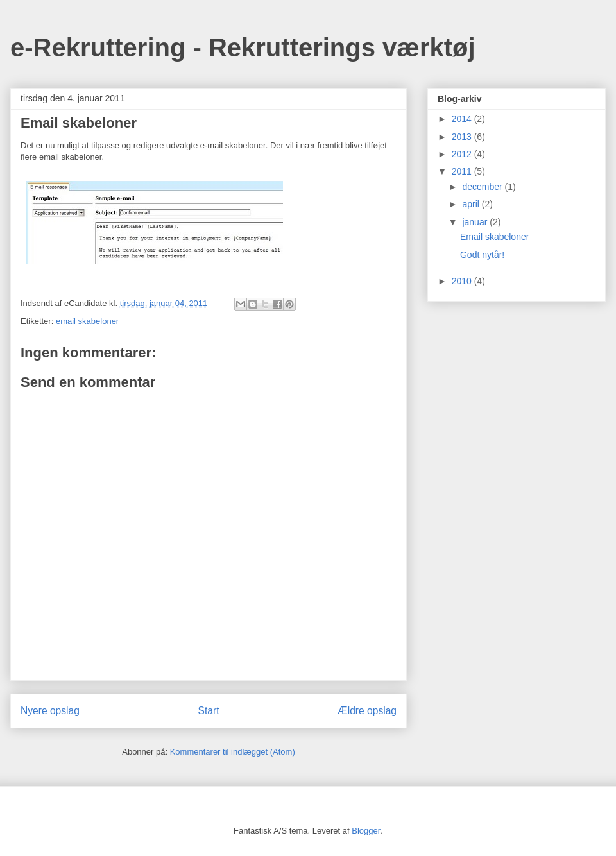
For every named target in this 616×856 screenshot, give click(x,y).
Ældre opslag (367, 711)
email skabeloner (87, 321)
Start (209, 711)
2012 (463, 154)
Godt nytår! (482, 255)
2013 (463, 137)
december (483, 187)
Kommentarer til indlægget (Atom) (233, 752)
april (472, 204)
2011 (463, 171)
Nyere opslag (50, 711)
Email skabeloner (494, 237)
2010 (463, 281)
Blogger (366, 831)
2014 (463, 119)
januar (476, 222)
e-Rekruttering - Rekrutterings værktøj (243, 47)
